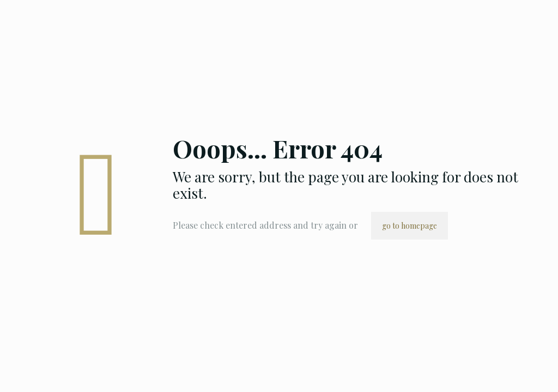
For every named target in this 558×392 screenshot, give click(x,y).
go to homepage (410, 226)
